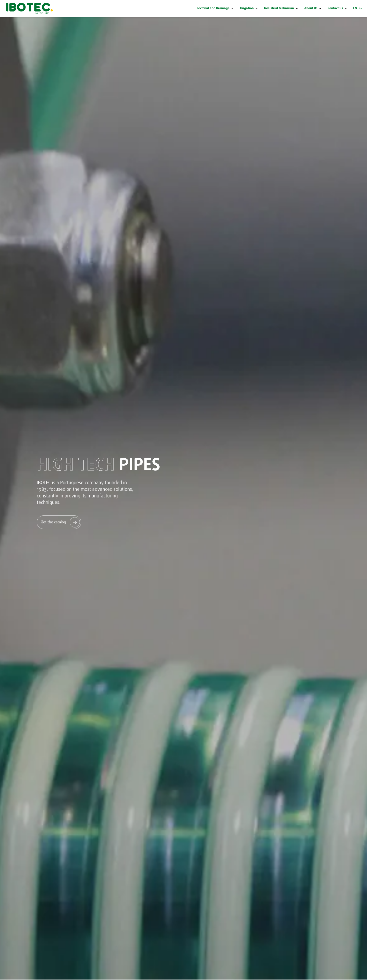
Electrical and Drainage (213, 8)
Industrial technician (279, 8)
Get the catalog (53, 522)
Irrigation (247, 8)
